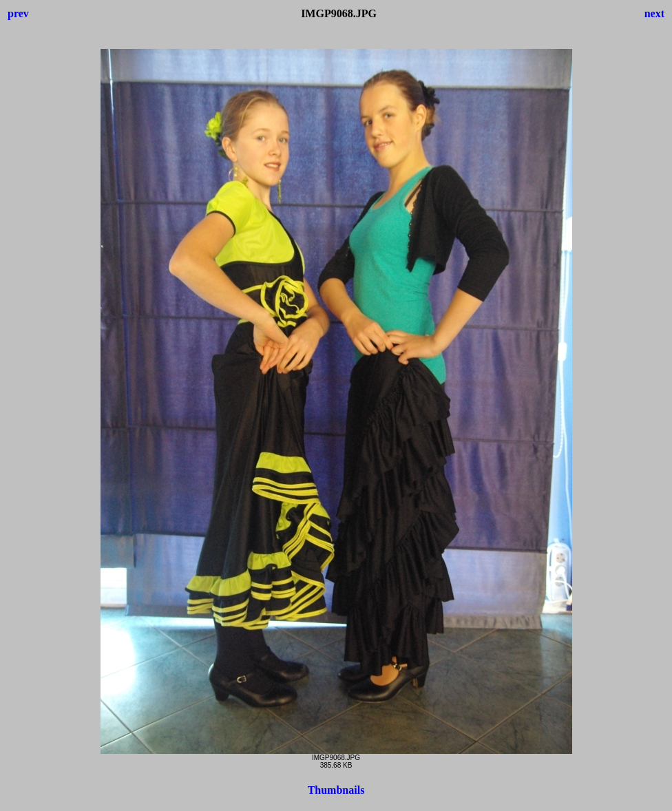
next (654, 13)
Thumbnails (336, 790)
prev (18, 13)
